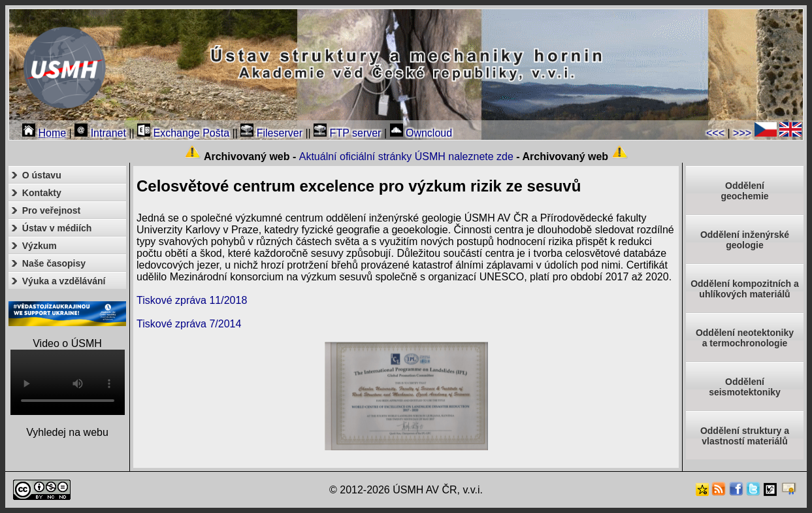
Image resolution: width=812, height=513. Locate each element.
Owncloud (421, 133)
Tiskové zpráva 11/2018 (192, 300)
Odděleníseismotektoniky (745, 387)
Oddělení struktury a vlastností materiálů (745, 436)
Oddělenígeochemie (744, 191)
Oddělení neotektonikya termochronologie (745, 338)
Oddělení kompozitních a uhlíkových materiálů (745, 289)
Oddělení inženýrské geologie (745, 240)
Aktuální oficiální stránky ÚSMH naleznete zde (406, 157)
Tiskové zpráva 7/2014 (189, 324)
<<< (715, 133)
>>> (742, 133)
